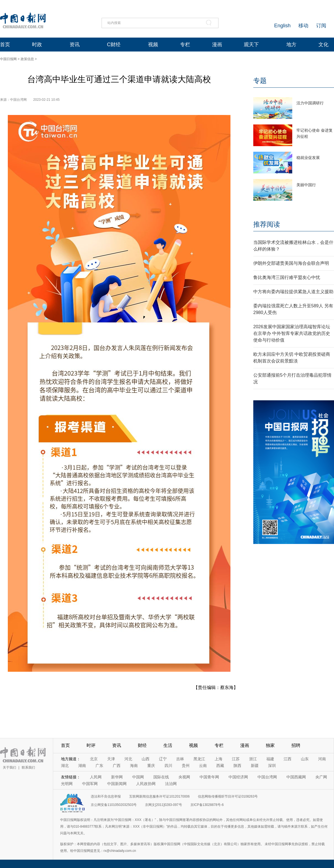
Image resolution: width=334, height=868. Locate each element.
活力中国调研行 (310, 103)
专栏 (185, 45)
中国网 (138, 777)
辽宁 (163, 759)
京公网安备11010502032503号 (114, 805)
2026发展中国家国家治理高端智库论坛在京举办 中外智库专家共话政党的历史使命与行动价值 (292, 333)
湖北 (65, 766)
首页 (5, 45)
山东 (305, 759)
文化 (323, 45)
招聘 (296, 745)
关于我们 (9, 768)
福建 (270, 759)
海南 (134, 766)
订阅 (321, 26)
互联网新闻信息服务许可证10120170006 (159, 796)
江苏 (236, 759)
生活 (168, 745)
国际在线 (161, 777)
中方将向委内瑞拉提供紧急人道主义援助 (293, 292)
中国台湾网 (267, 777)
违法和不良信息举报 (106, 796)
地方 (291, 45)
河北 (128, 759)
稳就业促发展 (308, 158)
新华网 (117, 777)
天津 (111, 759)
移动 (303, 26)
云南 (203, 766)
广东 (99, 766)
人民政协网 (146, 784)
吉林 (180, 759)
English (282, 26)
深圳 (272, 766)
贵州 (186, 766)
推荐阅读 (267, 224)
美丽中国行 (306, 185)
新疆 (255, 766)
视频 (153, 45)
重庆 (151, 766)
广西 (117, 766)
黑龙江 (199, 759)
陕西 (237, 766)
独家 (270, 745)
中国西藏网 (296, 777)
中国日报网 (8, 59)
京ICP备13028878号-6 (207, 805)
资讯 (75, 45)
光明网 (67, 784)
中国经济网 (238, 777)
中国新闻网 (117, 784)
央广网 (321, 777)
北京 (94, 759)
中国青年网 (209, 777)
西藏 (220, 766)
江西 (288, 759)
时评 (91, 745)
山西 (146, 759)
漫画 (217, 45)
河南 (322, 759)
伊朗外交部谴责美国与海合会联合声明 (291, 263)
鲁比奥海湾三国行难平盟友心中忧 (287, 277)
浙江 (253, 759)
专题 (260, 81)
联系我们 (28, 768)
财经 (142, 745)
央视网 (184, 777)
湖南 (82, 766)
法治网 (171, 784)
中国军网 (90, 784)
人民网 (96, 777)
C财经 (114, 45)
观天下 (251, 45)
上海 (218, 759)
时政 (37, 45)
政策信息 (27, 59)
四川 (168, 766)
